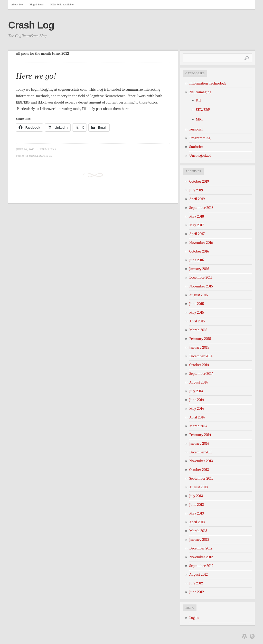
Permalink (48, 149)
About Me (17, 4)
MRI (199, 119)
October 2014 (199, 365)
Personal (196, 129)
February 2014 (200, 435)
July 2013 (196, 496)
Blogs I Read (37, 4)
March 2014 (198, 426)
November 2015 (201, 286)
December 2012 (201, 548)
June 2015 (197, 304)
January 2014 (199, 444)
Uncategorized (41, 156)
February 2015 (200, 339)
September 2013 (201, 478)
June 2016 (197, 260)
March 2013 (198, 531)
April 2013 (197, 522)
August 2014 (199, 382)
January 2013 (199, 540)
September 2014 (201, 374)
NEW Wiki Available (62, 4)
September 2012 (201, 566)
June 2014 (197, 400)
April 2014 (197, 417)
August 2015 (199, 295)
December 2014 (201, 356)
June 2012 (197, 592)
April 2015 (197, 321)
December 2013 (201, 452)
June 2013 (197, 505)
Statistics (196, 147)
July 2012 (196, 583)
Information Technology (208, 83)
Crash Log (31, 25)
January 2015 (199, 347)
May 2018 (197, 216)
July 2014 (196, 391)
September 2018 (201, 208)
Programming (200, 138)
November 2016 (201, 243)
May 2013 (196, 513)
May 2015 (197, 312)
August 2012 (199, 575)
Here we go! (36, 76)
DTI (199, 100)
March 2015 (198, 330)
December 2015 (201, 278)
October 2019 (199, 181)
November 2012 (201, 557)
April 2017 (197, 234)
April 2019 (197, 199)
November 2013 (201, 461)
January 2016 (199, 269)
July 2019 (196, 190)
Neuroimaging (200, 92)
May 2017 (197, 225)
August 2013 (199, 487)
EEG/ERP (203, 110)
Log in (194, 618)
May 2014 (197, 409)
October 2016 (199, 251)
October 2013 (199, 470)
